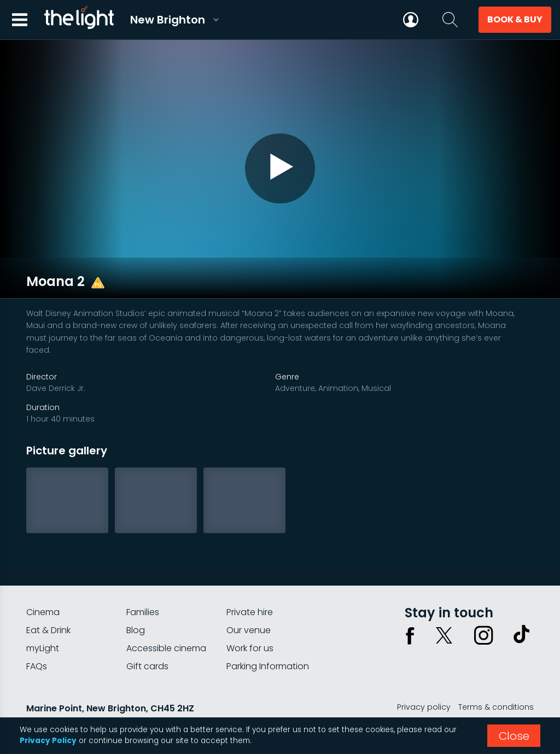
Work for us (250, 623)
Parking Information (268, 641)
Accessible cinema (166, 623)
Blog (136, 605)
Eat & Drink (48, 605)
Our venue (249, 605)
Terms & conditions (496, 682)
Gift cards (147, 641)
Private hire (250, 587)
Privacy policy (424, 682)
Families (143, 587)
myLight (43, 623)
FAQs (37, 641)
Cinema (43, 587)
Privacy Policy (48, 741)
